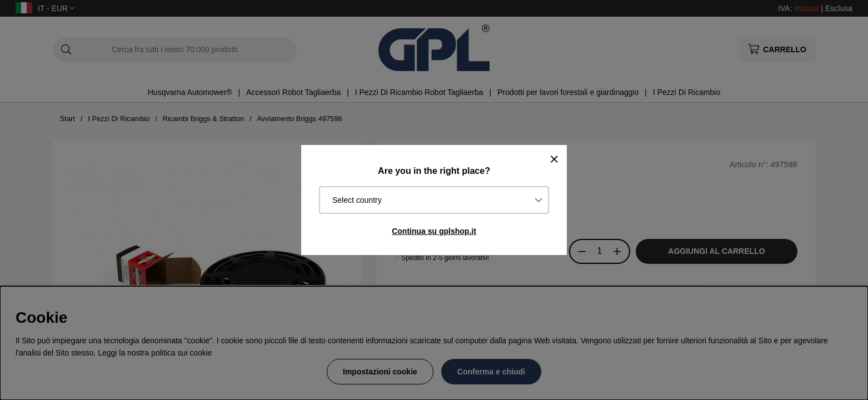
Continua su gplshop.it (434, 231)
